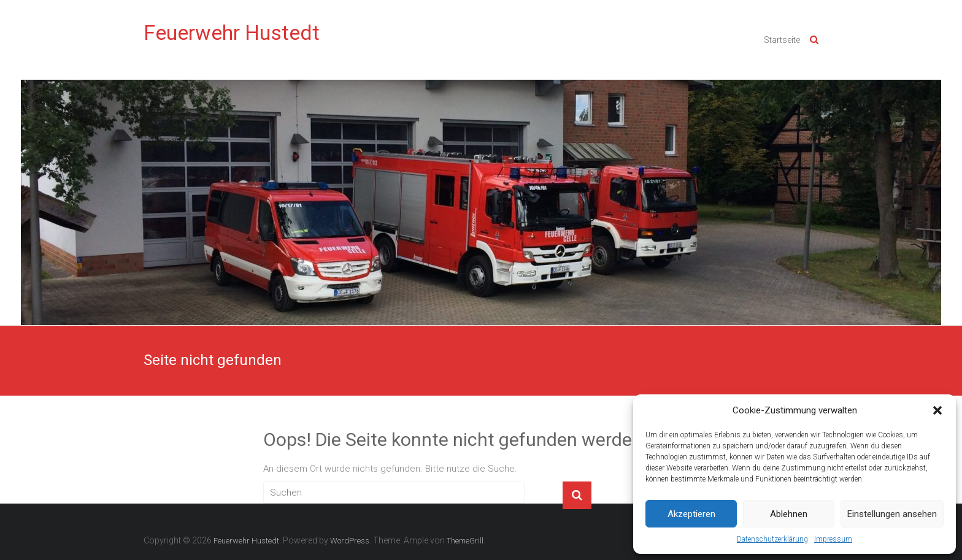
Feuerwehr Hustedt (232, 33)
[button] (937, 410)
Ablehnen (789, 514)
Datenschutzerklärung (772, 539)
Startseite (782, 40)
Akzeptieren (691, 514)
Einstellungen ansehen (892, 514)
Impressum (833, 539)
